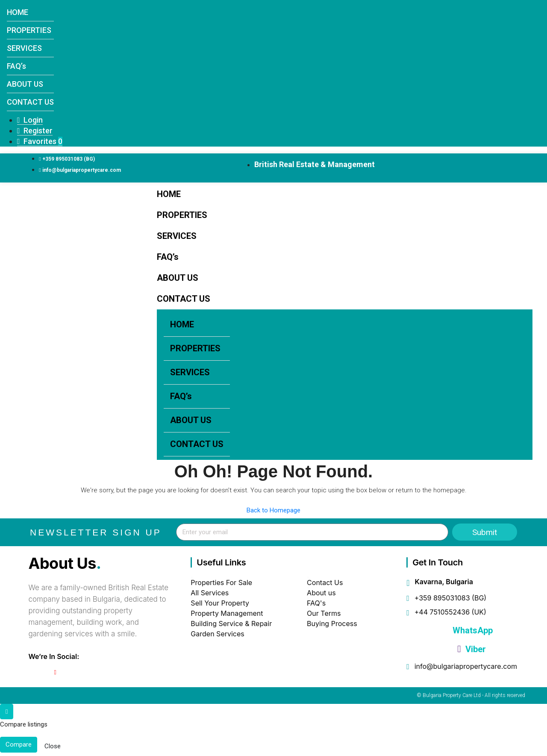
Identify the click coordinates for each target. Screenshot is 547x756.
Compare (19, 744)
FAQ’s (16, 66)
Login (30, 120)
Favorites (40, 141)
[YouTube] (55, 672)
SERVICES (24, 48)
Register (35, 131)
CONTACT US (30, 102)
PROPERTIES (29, 30)
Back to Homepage (273, 510)
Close (53, 746)
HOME (18, 12)
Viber (471, 649)
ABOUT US (25, 84)
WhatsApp (472, 630)
